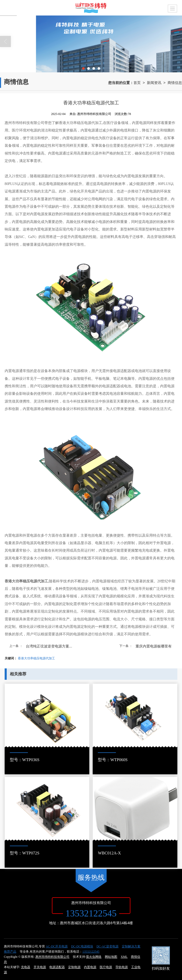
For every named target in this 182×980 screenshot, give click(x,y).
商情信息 (175, 83)
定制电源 (74, 967)
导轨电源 (122, 967)
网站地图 (111, 957)
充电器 (26, 967)
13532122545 (91, 952)
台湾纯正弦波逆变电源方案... (49, 646)
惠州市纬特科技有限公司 (52, 957)
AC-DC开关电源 (57, 946)
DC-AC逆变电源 (108, 946)
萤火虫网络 (94, 957)
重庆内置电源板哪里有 (154, 646)
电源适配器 (57, 967)
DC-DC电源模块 (82, 946)
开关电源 (40, 967)
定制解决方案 (131, 946)
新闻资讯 (154, 83)
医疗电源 (106, 967)
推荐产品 (10, 952)
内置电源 (90, 967)
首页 (137, 83)
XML (124, 957)
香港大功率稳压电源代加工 (36, 658)
